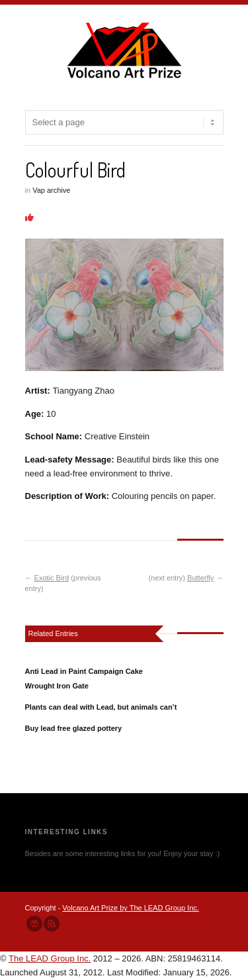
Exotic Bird (52, 578)
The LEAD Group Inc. (50, 958)
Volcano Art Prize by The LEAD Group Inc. (130, 908)
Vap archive (51, 190)
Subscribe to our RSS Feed (52, 924)
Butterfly (200, 578)
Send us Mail (34, 924)
